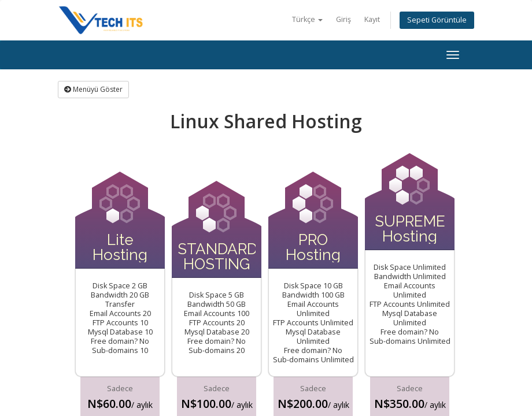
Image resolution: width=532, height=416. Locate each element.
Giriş (343, 19)
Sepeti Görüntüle (437, 20)
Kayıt (372, 19)
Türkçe (307, 19)
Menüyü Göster (93, 89)
